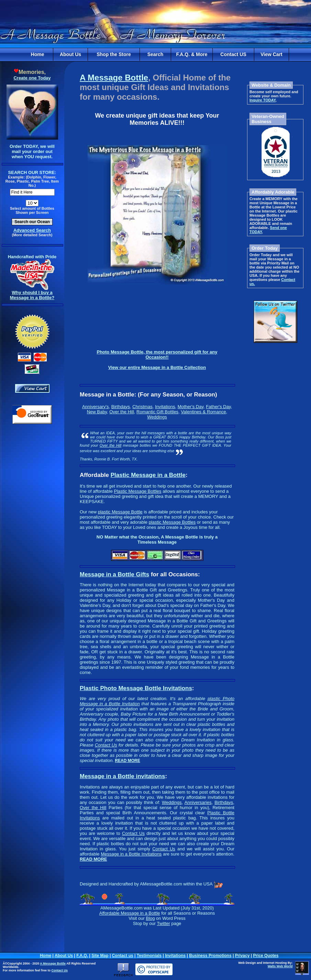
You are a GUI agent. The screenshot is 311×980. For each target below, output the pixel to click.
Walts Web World (280, 966)
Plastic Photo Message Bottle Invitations (136, 688)
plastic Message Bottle (120, 512)
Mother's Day (191, 407)
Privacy (242, 956)
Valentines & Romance (203, 412)
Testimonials (149, 956)
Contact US (233, 54)
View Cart (271, 54)
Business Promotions (210, 956)
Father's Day (218, 407)
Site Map (100, 956)
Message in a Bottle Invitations (131, 854)
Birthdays (121, 407)
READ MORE (127, 761)
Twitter (164, 923)
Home (38, 54)
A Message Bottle (114, 78)
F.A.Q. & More (192, 54)
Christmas (142, 407)
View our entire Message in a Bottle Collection (157, 367)
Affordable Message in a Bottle (130, 913)
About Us (70, 54)
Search (155, 54)
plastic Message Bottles (172, 522)
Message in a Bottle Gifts (114, 574)
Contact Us (106, 745)
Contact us (123, 956)
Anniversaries (198, 802)
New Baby (97, 412)
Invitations (165, 407)
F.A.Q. (82, 956)
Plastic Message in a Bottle (148, 475)
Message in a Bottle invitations (122, 776)
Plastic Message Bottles (138, 491)
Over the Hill (122, 412)
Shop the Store (114, 54)
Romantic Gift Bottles (157, 412)
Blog (150, 918)
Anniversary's (96, 407)
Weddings (157, 417)
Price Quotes (266, 956)
